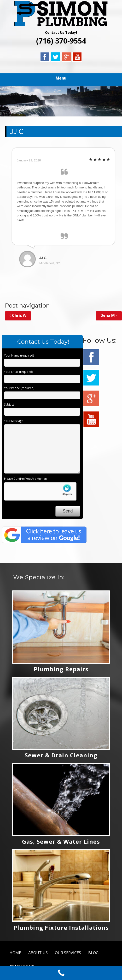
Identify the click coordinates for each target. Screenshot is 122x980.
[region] (61, 101)
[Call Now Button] (61, 973)
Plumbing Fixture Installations (61, 928)
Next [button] (116, 100)
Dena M (109, 315)
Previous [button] (6, 100)
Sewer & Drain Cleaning (61, 755)
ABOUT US (38, 953)
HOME (15, 953)
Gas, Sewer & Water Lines (61, 841)
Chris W (18, 315)
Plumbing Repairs (61, 669)
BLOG (93, 953)
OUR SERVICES (68, 953)
